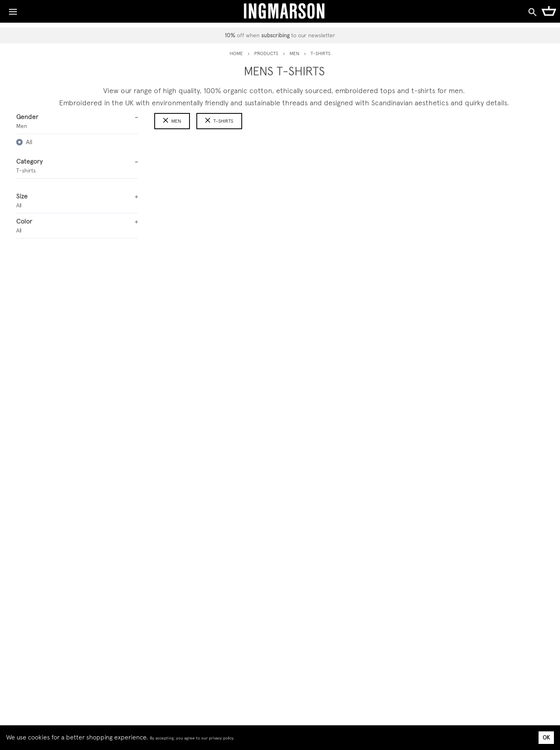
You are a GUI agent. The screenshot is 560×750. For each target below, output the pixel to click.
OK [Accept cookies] (546, 737)
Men (172, 121)
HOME (236, 53)
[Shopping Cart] (549, 11)
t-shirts (219, 121)
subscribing (275, 35)
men (294, 53)
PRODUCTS (266, 53)
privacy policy (221, 738)
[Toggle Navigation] (13, 10)
